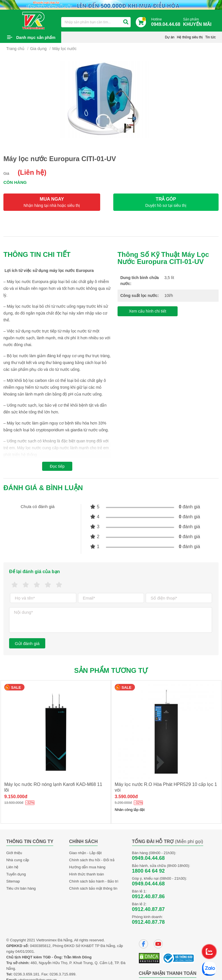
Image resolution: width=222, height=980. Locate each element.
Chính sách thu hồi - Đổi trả (92, 860)
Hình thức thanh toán (87, 874)
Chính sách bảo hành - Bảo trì (94, 881)
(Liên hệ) (32, 172)
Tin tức (210, 37)
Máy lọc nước (64, 49)
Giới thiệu (14, 853)
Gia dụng (38, 49)
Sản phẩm (199, 22)
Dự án (169, 37)
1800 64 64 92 (148, 871)
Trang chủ (15, 49)
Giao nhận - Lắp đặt (85, 853)
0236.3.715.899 (62, 974)
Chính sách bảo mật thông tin (93, 888)
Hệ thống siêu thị (190, 37)
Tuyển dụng (16, 874)
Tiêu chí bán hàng (21, 888)
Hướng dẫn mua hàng (87, 867)
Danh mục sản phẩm (36, 38)
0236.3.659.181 (26, 974)
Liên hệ (12, 867)
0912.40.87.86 (148, 896)
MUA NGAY (52, 202)
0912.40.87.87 (148, 909)
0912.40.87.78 (148, 922)
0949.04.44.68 (148, 858)
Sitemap (13, 881)
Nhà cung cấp (18, 860)
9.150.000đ (16, 797)
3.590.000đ (126, 797)
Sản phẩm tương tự (111, 670)
